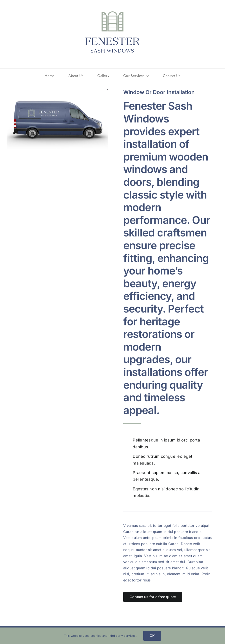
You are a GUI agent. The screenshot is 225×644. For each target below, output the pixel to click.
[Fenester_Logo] (112, 9)
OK (152, 636)
